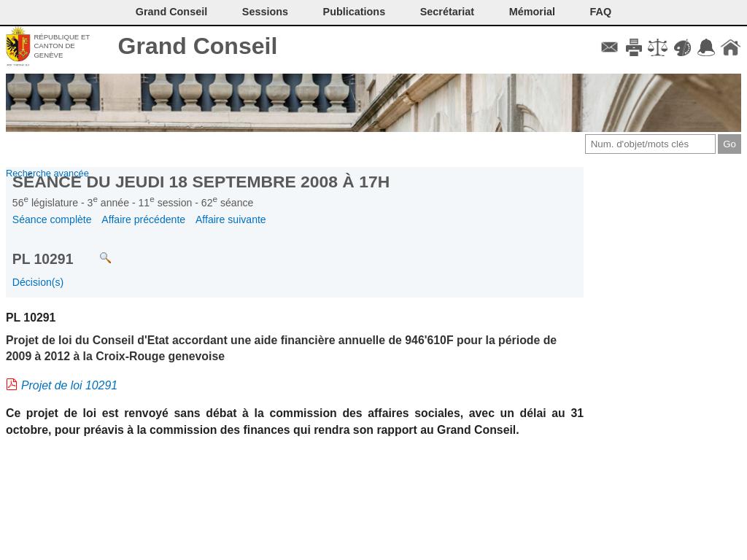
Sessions (265, 12)
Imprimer (634, 47)
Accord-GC (707, 47)
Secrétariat (447, 12)
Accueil (731, 47)
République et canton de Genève (62, 46)
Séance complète (52, 219)
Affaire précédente (143, 219)
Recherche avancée (47, 173)
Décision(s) (38, 282)
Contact (609, 47)
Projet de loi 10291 (69, 385)
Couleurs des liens (682, 47)
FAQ (601, 12)
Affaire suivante (231, 219)
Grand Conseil (198, 46)
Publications (355, 12)
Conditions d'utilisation (658, 47)
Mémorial (532, 12)
